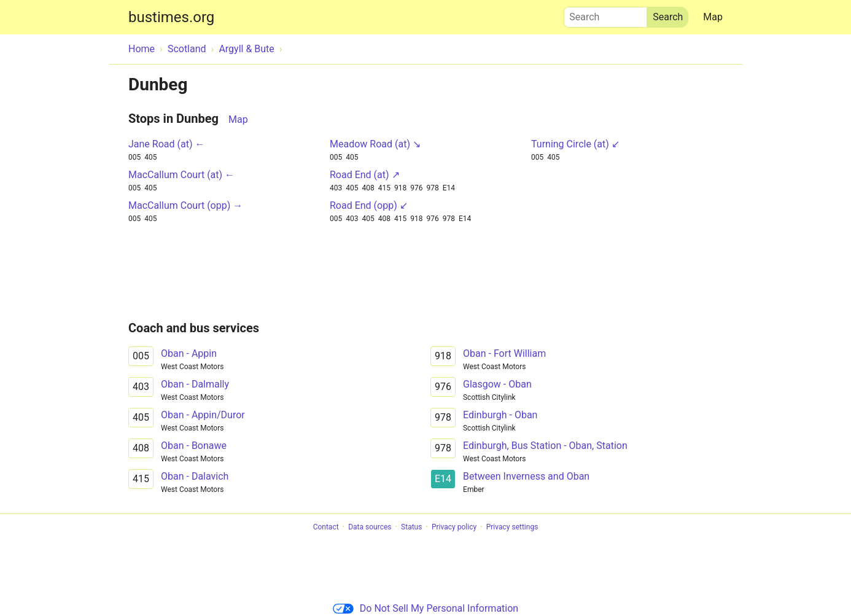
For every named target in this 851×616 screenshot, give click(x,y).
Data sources (370, 527)
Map (713, 17)
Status (411, 527)
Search (605, 14)
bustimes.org (171, 17)
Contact (326, 527)
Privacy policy (454, 527)
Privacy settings (512, 527)
